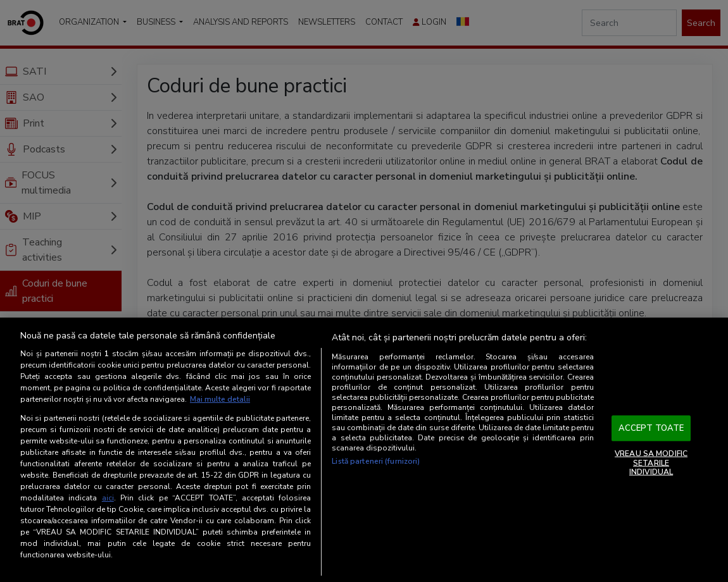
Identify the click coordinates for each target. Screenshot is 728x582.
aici (108, 498)
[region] (364, 450)
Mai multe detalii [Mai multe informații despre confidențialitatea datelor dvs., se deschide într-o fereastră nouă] (220, 399)
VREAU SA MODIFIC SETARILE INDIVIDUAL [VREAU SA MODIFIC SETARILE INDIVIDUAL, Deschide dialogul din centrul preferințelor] (651, 463)
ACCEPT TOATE (651, 428)
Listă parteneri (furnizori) (376, 461)
